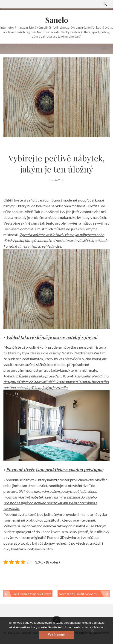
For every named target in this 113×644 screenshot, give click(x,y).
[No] (92, 631)
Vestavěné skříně (17, 223)
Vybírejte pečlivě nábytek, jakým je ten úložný (57, 163)
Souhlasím (57, 635)
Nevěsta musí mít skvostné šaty (82, 594)
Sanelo (57, 20)
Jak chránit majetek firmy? (32, 594)
